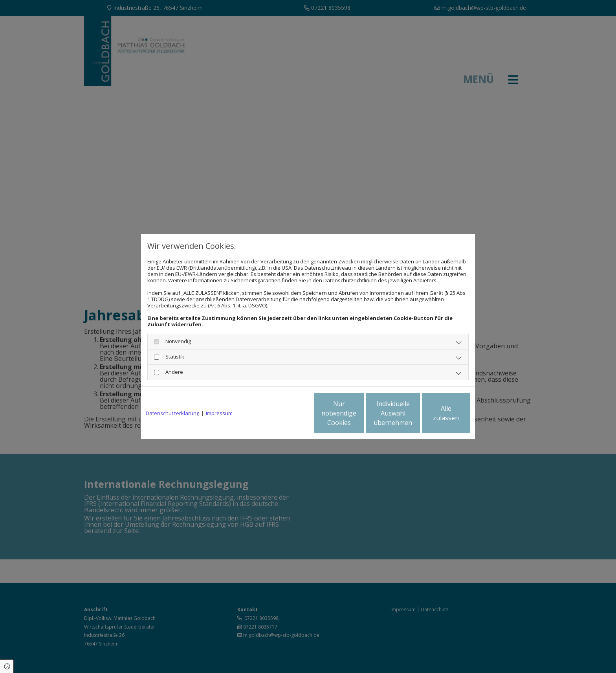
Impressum (219, 413)
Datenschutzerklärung (172, 413)
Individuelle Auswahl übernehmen (359, 413)
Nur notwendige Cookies (285, 413)
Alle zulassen (434, 413)
